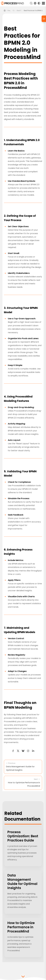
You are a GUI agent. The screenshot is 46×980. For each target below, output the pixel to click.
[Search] (31, 3)
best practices (20, 11)
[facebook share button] (13, 751)
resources (10, 11)
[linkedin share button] (33, 751)
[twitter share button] (18, 751)
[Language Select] (35, 3)
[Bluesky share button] (23, 751)
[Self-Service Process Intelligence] (12, 3)
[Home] (5, 11)
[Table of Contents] (44, 19)
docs (14, 11)
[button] (28, 751)
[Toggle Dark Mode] (39, 3)
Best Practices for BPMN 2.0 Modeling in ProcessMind (34, 11)
